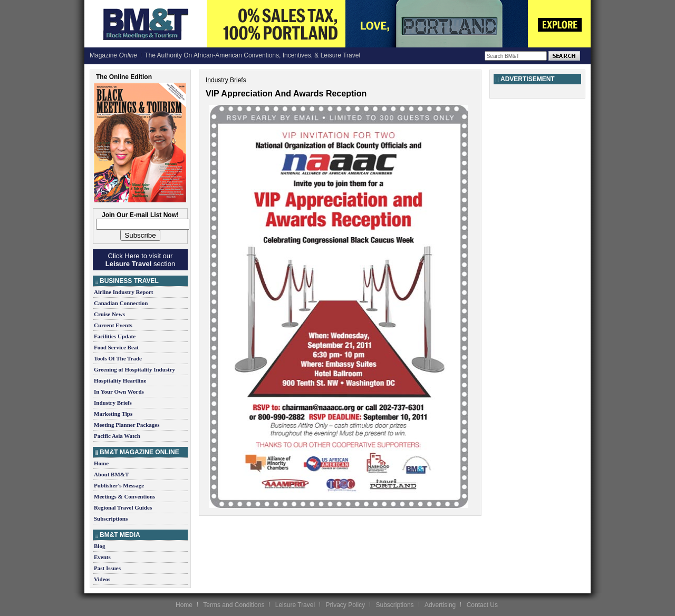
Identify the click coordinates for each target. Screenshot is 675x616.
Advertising (440, 605)
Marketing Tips (113, 414)
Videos (102, 579)
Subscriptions (111, 519)
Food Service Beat (116, 347)
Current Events (113, 325)
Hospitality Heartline (120, 380)
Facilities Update (115, 336)
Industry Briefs (113, 403)
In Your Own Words (119, 392)
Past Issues (107, 568)
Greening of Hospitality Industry (134, 369)
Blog (99, 546)
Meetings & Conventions (124, 496)
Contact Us (482, 605)
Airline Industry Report (123, 292)
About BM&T (111, 474)
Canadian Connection (121, 303)
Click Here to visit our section (140, 260)
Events (102, 557)
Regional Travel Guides (123, 507)
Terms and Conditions (234, 605)
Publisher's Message (119, 485)
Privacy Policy (345, 605)
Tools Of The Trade (118, 358)
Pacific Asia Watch (117, 436)
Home (101, 463)
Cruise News (109, 314)
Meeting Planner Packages (127, 425)
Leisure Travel (295, 605)
